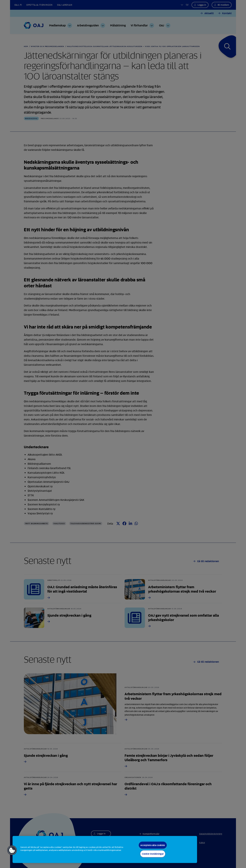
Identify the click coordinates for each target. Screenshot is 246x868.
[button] (12, 850)
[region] (105, 849)
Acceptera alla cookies (153, 845)
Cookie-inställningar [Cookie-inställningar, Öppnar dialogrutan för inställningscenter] (153, 854)
